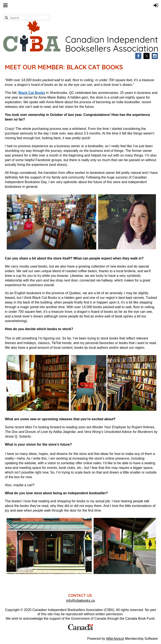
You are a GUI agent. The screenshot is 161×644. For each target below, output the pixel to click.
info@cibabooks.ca (80, 601)
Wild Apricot (115, 639)
